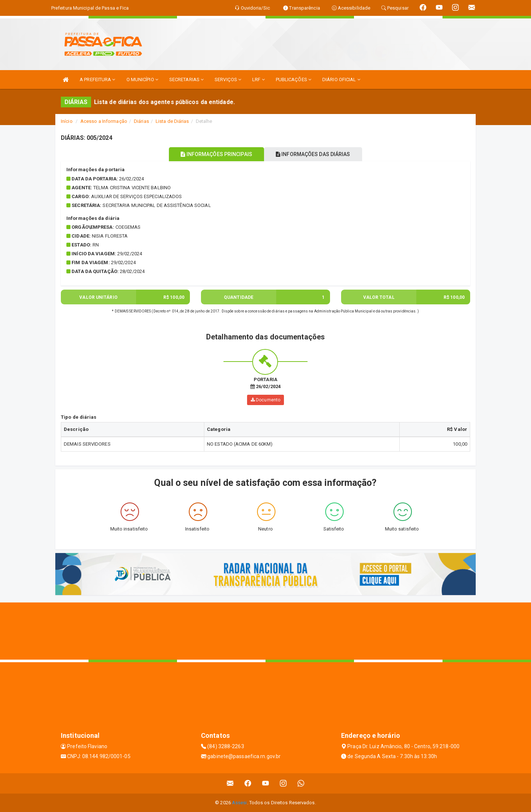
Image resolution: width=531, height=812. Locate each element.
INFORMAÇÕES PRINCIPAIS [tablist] (213, 154)
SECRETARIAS (186, 80)
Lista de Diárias (172, 121)
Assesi (240, 803)
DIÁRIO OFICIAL (341, 80)
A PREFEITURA (97, 80)
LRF (258, 80)
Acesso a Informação (104, 121)
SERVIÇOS (228, 80)
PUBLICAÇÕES (294, 80)
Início (67, 121)
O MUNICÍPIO (142, 80)
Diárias (141, 121)
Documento (265, 400)
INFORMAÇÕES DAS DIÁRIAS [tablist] (317, 154)
